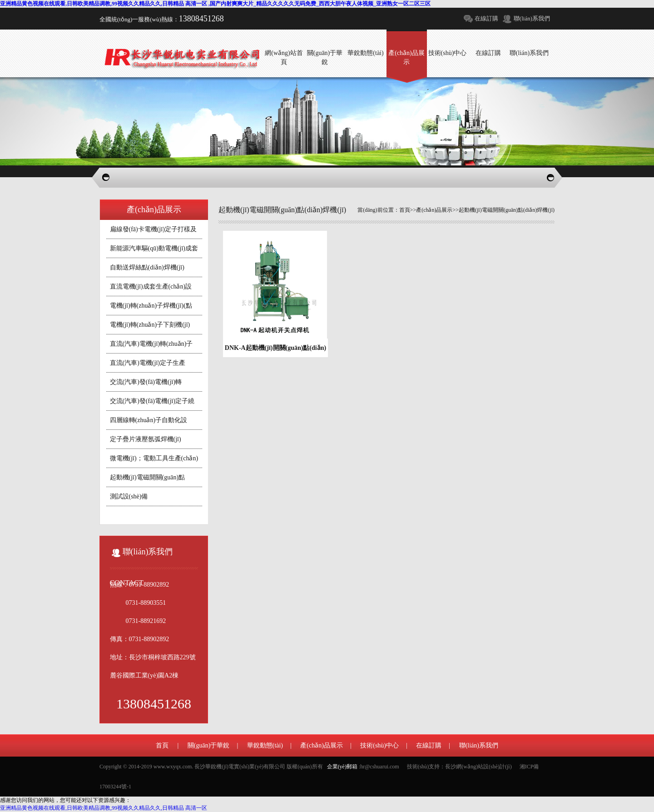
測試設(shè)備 (129, 496)
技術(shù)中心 (379, 745)
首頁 (405, 210)
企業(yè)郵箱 (342, 767)
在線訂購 (486, 18)
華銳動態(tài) (265, 745)
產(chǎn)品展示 (434, 210)
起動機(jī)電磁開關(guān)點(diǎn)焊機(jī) (507, 210)
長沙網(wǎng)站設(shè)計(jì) (478, 767)
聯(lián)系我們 (532, 18)
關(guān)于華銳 (209, 745)
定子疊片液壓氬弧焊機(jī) (146, 439)
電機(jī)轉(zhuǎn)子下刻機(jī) (150, 325)
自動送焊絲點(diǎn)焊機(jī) (147, 267)
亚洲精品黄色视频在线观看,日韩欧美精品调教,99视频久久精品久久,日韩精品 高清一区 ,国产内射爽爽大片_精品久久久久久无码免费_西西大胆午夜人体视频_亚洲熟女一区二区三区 (215, 4)
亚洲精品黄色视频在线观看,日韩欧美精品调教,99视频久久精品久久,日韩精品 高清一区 (104, 808)
